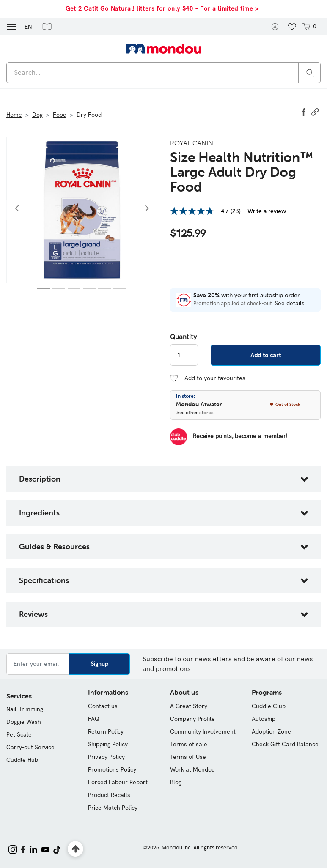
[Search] (310, 72)
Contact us (103, 706)
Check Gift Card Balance (285, 744)
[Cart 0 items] (309, 26)
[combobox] (163, 73)
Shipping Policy (108, 744)
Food (60, 115)
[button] (47, 26)
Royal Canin (192, 143)
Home (14, 115)
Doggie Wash (24, 722)
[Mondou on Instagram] (13, 849)
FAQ (94, 719)
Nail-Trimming (25, 709)
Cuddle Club (269, 706)
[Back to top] (76, 849)
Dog (37, 115)
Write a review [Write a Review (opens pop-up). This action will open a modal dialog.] (267, 211)
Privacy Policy (106, 757)
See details (290, 303)
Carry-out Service (30, 747)
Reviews (33, 614)
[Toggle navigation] (11, 26)
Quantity (183, 337)
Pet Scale (19, 734)
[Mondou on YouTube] (45, 849)
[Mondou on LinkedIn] (33, 849)
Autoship (264, 719)
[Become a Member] (229, 437)
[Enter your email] (38, 664)
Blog (176, 782)
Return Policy (106, 731)
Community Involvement (203, 731)
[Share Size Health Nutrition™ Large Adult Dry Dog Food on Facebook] (305, 111)
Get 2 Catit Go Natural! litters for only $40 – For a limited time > (162, 8)
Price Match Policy (113, 808)
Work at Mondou (192, 769)
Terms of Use (188, 757)
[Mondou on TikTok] (57, 849)
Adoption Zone (271, 731)
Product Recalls (109, 795)
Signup (99, 664)
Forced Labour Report (118, 782)
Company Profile (192, 719)
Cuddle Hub (22, 760)
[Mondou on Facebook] (23, 849)
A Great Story (189, 706)
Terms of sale (189, 744)
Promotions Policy (112, 769)
